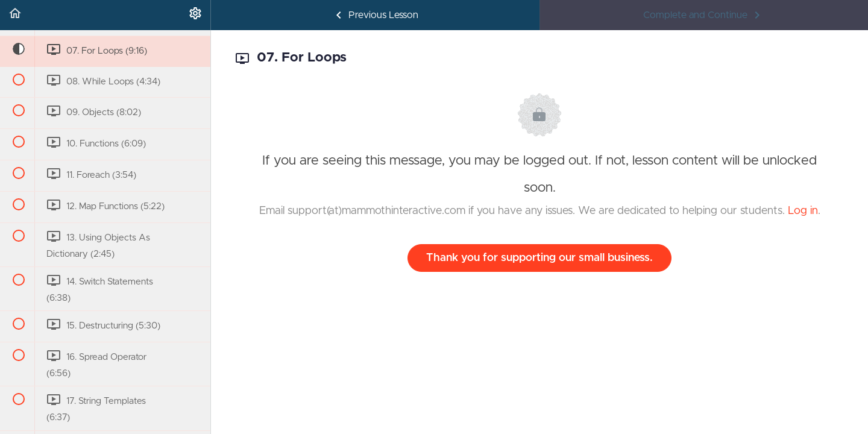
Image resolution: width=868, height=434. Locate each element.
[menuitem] (195, 15)
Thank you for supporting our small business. (539, 258)
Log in (803, 211)
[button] (15, 15)
